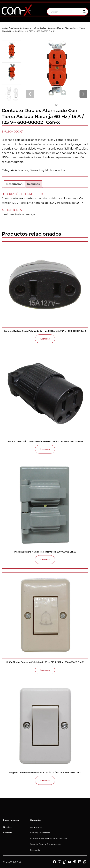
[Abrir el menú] (67, 6)
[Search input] (66, 12)
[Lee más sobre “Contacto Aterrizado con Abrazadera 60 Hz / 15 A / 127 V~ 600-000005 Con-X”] (45, 449)
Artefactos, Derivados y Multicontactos (27, 28)
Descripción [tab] (15, 184)
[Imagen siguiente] (83, 94)
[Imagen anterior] (30, 94)
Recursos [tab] (34, 184)
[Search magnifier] (84, 12)
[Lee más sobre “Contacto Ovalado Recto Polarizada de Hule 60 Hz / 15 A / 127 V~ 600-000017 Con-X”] (45, 339)
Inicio (4, 28)
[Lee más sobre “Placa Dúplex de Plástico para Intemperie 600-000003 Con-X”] (45, 560)
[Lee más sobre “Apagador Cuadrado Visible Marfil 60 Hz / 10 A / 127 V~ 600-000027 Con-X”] (45, 780)
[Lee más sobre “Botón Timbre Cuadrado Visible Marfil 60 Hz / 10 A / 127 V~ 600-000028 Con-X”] (45, 670)
